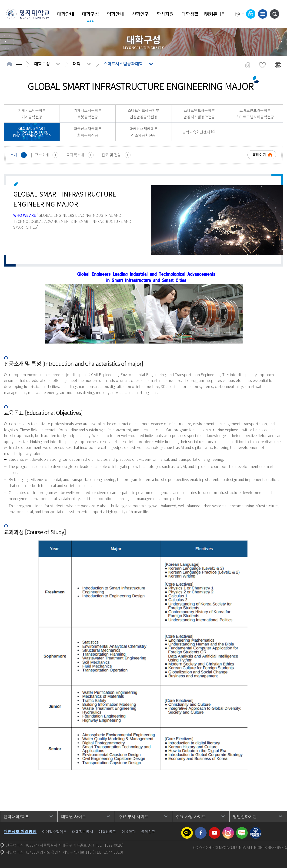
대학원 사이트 (74, 816)
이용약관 (129, 831)
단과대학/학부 (16, 816)
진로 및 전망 (111, 155)
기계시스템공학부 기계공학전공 (32, 114)
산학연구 (140, 14)
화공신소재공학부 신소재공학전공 (143, 132)
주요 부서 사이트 (133, 816)
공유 (248, 65)
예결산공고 (107, 831)
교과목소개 (75, 155)
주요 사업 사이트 (191, 816)
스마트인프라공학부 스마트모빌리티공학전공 (255, 114)
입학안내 (115, 14)
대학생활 (190, 14)
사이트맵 (263, 14)
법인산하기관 (245, 816)
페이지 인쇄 (278, 65)
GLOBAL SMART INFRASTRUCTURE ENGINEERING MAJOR (32, 132)
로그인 (251, 14)
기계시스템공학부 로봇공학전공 (88, 114)
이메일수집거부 (54, 831)
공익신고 (148, 831)
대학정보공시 (83, 831)
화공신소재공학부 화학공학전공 (88, 132)
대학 (77, 63)
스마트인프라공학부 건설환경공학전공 (143, 114)
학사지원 (165, 14)
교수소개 (42, 155)
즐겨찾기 (262, 65)
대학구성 (90, 14)
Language (239, 14)
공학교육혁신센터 (196, 132)
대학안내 (66, 14)
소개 (14, 155)
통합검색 (274, 14)
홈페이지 (259, 154)
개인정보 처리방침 (20, 831)
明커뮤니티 (215, 14)
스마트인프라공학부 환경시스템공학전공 (199, 114)
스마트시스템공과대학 (123, 63)
